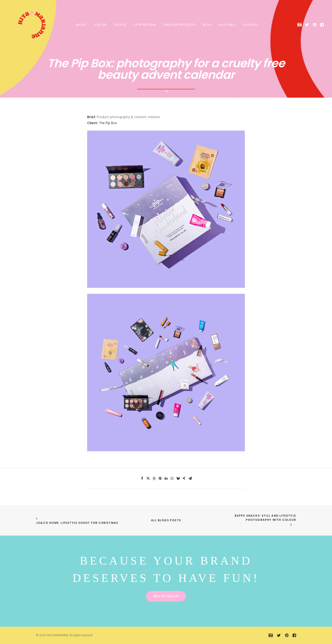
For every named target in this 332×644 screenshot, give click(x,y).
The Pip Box (108, 123)
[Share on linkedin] (166, 478)
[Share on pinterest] (160, 478)
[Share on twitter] (148, 478)
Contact (250, 25)
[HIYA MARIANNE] (27, 25)
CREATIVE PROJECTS (178, 25)
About (80, 25)
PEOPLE (119, 25)
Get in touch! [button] (166, 596)
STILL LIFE (100, 25)
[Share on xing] (184, 478)
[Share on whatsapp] (172, 478)
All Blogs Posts (166, 520)
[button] (300, 25)
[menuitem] (80, 25)
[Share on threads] (154, 478)
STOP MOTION (144, 25)
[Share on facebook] (142, 478)
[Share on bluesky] (178, 478)
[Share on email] (190, 478)
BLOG (206, 25)
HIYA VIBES (226, 25)
